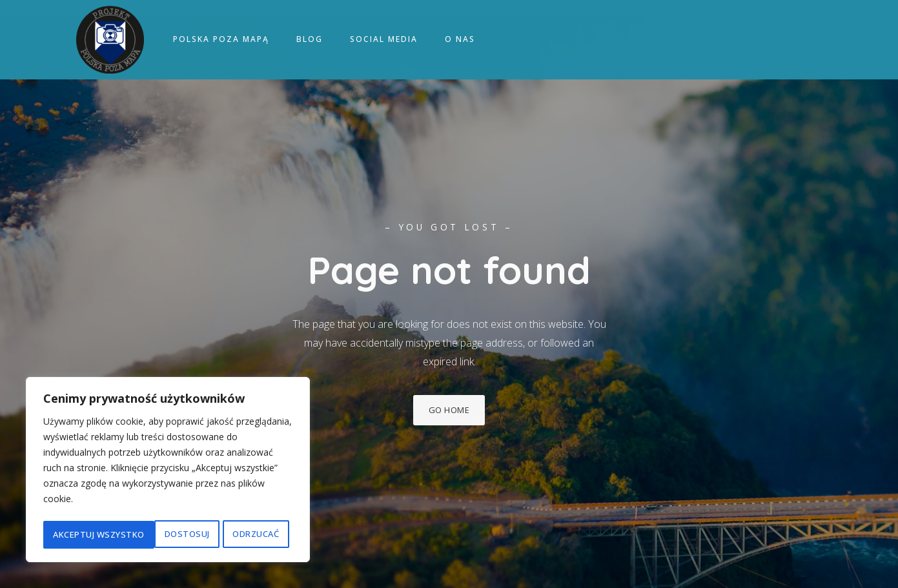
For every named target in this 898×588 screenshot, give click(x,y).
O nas (460, 40)
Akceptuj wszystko (238, 534)
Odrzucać (145, 534)
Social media (384, 40)
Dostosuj (75, 534)
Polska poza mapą (221, 40)
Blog (310, 40)
